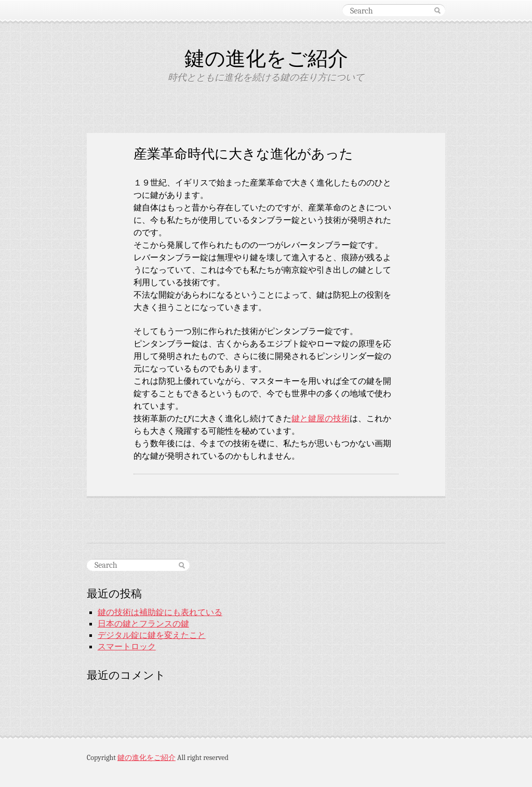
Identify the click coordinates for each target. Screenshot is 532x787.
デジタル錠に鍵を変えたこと (152, 635)
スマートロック (127, 647)
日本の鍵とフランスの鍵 (143, 624)
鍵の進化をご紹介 (266, 58)
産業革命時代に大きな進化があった (243, 154)
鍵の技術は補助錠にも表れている (160, 612)
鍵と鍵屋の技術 (321, 419)
